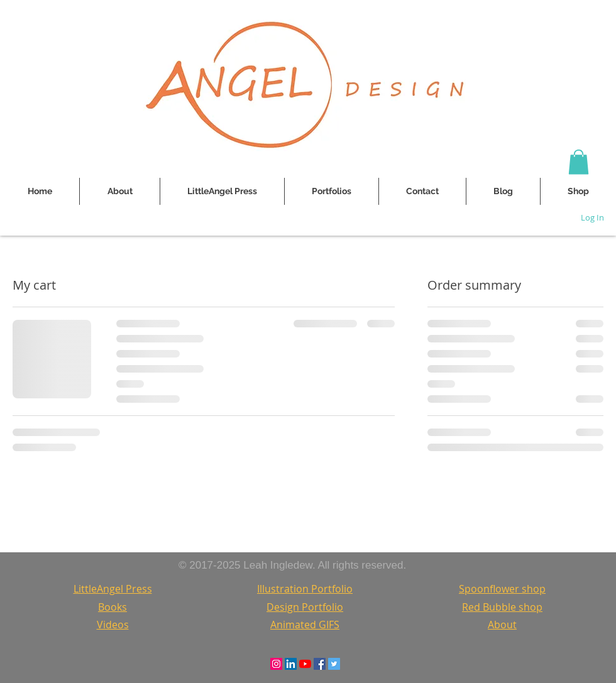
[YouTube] (305, 664)
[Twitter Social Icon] (334, 664)
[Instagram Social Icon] (276, 664)
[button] (579, 162)
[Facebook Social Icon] (320, 664)
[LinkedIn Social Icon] (291, 664)
